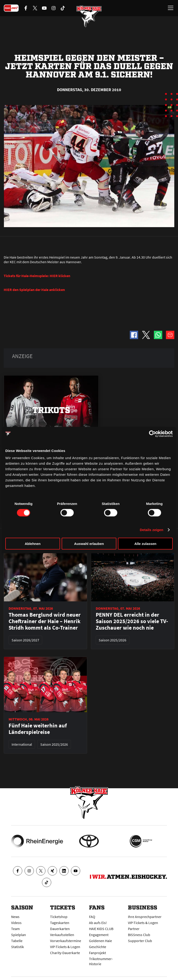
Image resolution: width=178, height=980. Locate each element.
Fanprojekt (97, 953)
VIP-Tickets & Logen (65, 947)
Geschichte (98, 947)
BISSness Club (139, 935)
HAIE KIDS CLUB (101, 929)
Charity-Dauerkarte (65, 953)
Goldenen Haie (100, 941)
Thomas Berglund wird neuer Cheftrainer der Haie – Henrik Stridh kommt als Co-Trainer (45, 621)
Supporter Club (140, 941)
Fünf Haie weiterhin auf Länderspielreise (38, 729)
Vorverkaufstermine (66, 941)
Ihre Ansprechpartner (145, 917)
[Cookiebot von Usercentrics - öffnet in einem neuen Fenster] (152, 434)
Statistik (17, 947)
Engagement (99, 935)
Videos (16, 923)
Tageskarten (60, 923)
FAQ (92, 917)
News (15, 917)
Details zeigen (151, 530)
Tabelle (17, 941)
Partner (134, 929)
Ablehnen (33, 544)
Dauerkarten (60, 929)
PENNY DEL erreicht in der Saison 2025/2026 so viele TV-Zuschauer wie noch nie (132, 621)
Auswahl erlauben (89, 544)
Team (15, 929)
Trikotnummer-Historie (101, 961)
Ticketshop (59, 917)
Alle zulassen (145, 544)
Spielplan (19, 935)
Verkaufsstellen (62, 935)
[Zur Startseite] (89, 16)
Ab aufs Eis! (98, 923)
